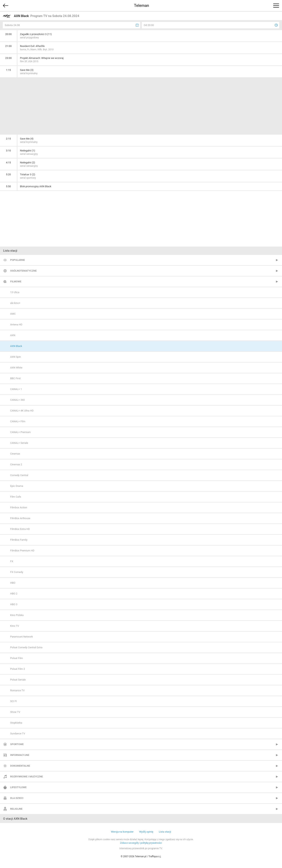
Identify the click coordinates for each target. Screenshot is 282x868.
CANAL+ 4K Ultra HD (22, 411)
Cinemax (15, 454)
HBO (13, 583)
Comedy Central (19, 475)
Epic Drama (17, 486)
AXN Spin (16, 357)
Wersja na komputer (122, 832)
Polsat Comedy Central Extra (26, 647)
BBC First (15, 378)
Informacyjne (20, 755)
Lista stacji (165, 832)
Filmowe (16, 281)
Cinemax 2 (16, 464)
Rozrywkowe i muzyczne (27, 777)
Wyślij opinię (146, 832)
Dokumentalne (20, 766)
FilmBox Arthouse (20, 518)
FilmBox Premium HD (22, 551)
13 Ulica (15, 292)
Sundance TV (18, 733)
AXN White (16, 368)
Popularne (18, 260)
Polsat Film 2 (18, 669)
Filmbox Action (19, 507)
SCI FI (14, 701)
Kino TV (15, 626)
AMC (13, 314)
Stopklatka (16, 723)
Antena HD (16, 325)
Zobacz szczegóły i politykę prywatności (141, 843)
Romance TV (17, 690)
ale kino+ (15, 303)
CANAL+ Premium (20, 432)
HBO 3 (14, 604)
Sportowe (17, 744)
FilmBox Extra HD (20, 529)
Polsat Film (17, 658)
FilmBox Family (19, 540)
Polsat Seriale (18, 680)
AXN (13, 335)
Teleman (141, 5)
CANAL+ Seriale (19, 443)
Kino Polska (17, 615)
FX (12, 561)
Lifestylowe (18, 787)
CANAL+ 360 (17, 400)
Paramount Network (22, 637)
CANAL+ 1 (16, 389)
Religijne (16, 809)
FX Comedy (17, 572)
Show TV (15, 712)
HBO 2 (14, 594)
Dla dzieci (17, 798)
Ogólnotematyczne (23, 271)
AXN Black (16, 346)
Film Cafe (16, 497)
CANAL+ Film (18, 421)
